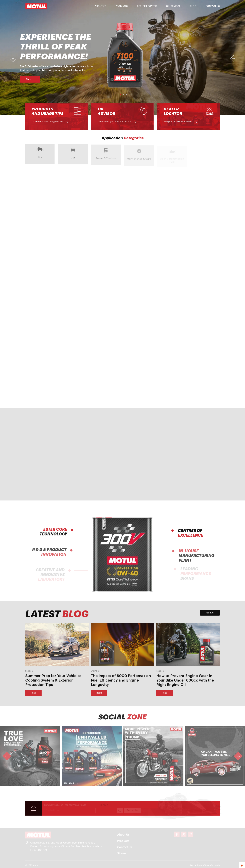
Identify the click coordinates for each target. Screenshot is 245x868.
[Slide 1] (119, 94)
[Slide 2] (122, 94)
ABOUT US (100, 6)
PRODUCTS (122, 6)
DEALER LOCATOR (147, 6)
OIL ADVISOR (173, 6)
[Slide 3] (126, 94)
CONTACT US (213, 6)
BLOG (193, 6)
